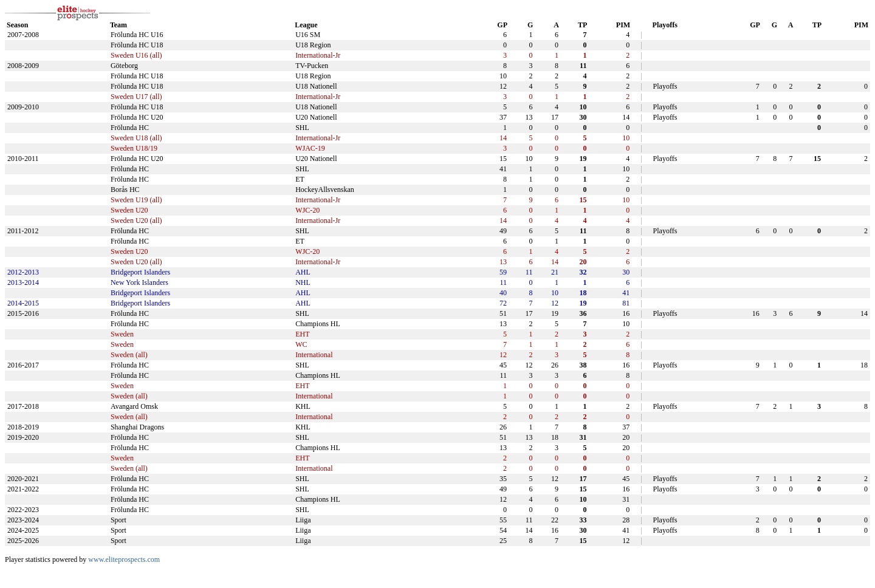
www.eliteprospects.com (124, 559)
